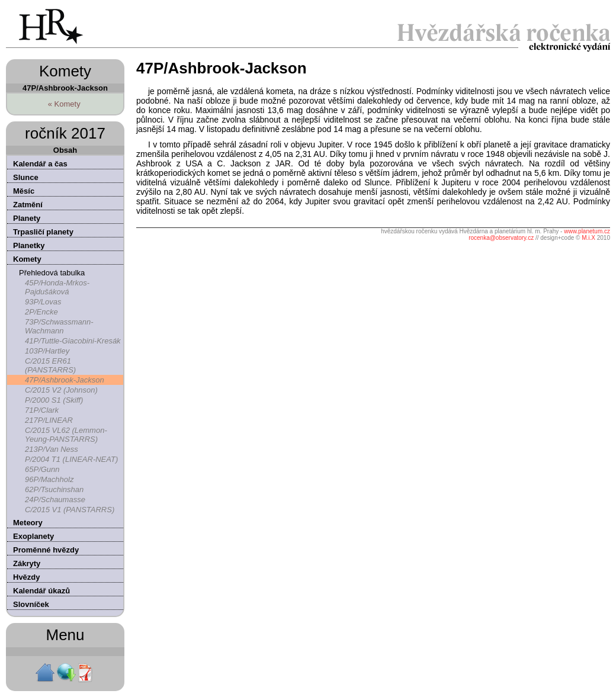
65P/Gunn (42, 469)
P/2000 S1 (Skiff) (54, 400)
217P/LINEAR (49, 420)
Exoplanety (33, 536)
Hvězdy (27, 577)
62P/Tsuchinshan (54, 489)
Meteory (28, 523)
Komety (27, 259)
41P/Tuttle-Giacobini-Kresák (73, 341)
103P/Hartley (47, 351)
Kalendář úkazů (41, 591)
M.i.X (588, 238)
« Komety (64, 104)
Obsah (65, 150)
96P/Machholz (49, 479)
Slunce (26, 177)
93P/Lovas (43, 302)
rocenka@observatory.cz (501, 238)
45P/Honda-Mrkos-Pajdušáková (57, 287)
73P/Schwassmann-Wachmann (59, 326)
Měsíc (24, 191)
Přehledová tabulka (52, 273)
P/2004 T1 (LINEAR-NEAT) (71, 459)
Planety (27, 218)
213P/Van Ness (52, 449)
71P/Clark (42, 410)
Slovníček (31, 604)
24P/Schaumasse (55, 500)
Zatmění (28, 205)
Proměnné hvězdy (46, 550)
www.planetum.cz (587, 231)
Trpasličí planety (43, 232)
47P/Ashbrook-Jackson (65, 380)
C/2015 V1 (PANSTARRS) (70, 510)
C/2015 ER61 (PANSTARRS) (50, 365)
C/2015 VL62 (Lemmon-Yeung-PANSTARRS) (66, 435)
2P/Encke (41, 312)
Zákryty (27, 563)
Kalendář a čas (40, 164)
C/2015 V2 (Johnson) (61, 390)
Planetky (29, 245)
